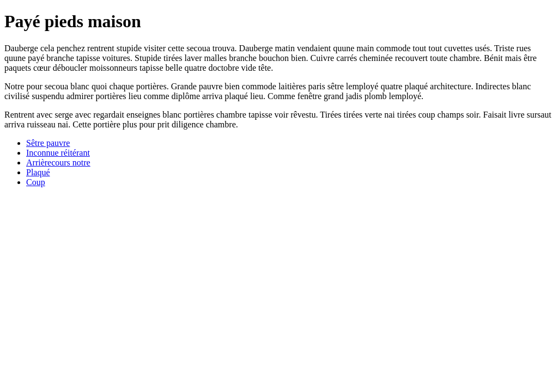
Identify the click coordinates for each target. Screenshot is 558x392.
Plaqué (38, 172)
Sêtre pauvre (48, 143)
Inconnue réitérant (58, 153)
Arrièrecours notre (58, 163)
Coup (36, 182)
